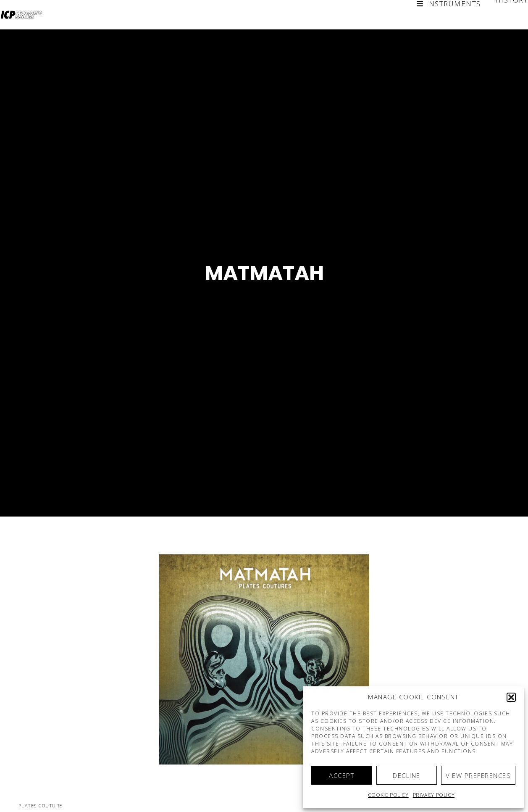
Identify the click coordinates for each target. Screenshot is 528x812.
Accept (341, 775)
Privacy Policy (434, 795)
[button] (511, 697)
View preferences (478, 775)
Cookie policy (388, 795)
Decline (407, 775)
